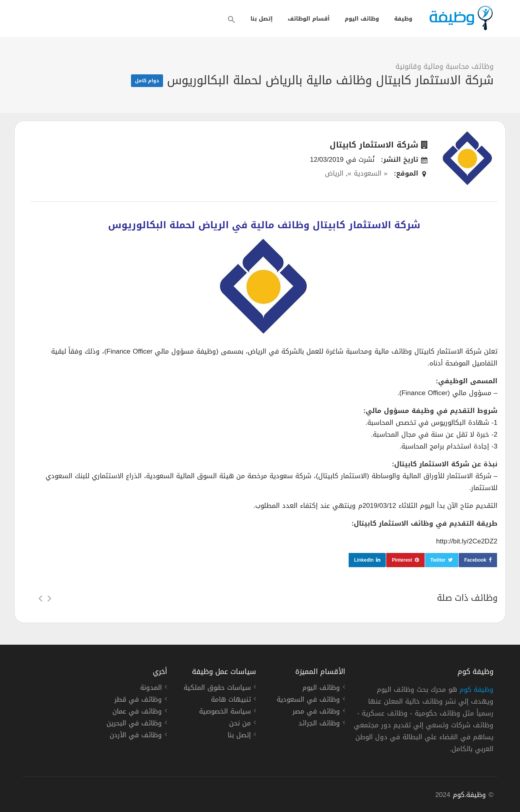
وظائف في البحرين (134, 724)
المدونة (151, 689)
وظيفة (403, 19)
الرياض (334, 173)
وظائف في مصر (316, 712)
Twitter (438, 560)
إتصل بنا (262, 19)
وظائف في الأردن (136, 736)
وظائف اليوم (362, 19)
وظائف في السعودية (308, 700)
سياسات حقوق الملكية (217, 689)
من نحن (240, 724)
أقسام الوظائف (309, 19)
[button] (232, 19)
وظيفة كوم (476, 689)
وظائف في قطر (138, 700)
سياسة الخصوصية (225, 712)
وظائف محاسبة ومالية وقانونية (444, 66)
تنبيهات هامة (231, 700)
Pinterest (402, 560)
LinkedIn (364, 560)
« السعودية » (367, 173)
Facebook (475, 560)
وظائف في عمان (137, 712)
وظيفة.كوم (470, 795)
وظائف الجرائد (319, 724)
